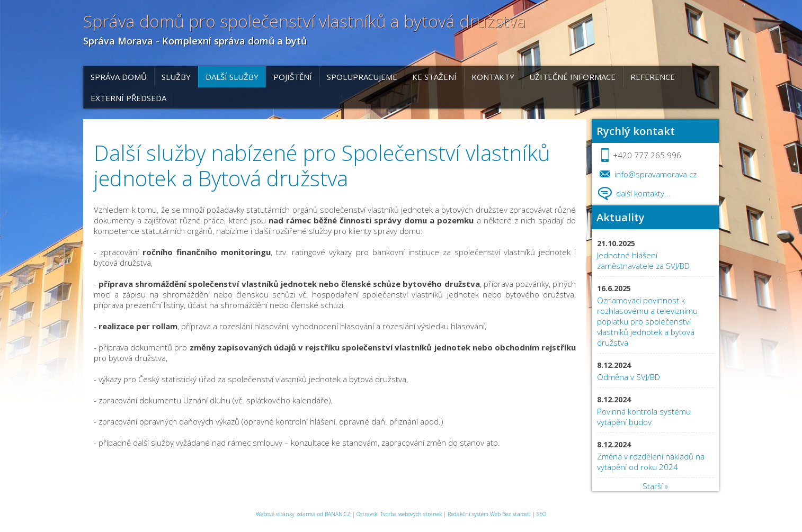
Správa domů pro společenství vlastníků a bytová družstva (305, 21)
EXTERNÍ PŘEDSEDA (128, 98)
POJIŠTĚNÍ (293, 77)
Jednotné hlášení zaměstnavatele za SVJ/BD (643, 260)
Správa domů (119, 77)
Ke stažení (434, 77)
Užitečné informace (572, 77)
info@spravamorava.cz (656, 174)
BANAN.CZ (338, 514)
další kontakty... (643, 193)
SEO (541, 514)
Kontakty (493, 77)
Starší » (655, 486)
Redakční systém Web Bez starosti (489, 514)
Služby (176, 77)
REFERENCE (653, 77)
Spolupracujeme (362, 77)
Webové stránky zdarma (286, 514)
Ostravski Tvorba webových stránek (399, 514)
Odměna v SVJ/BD (630, 377)
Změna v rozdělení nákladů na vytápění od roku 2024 (651, 462)
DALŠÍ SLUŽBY (232, 77)
